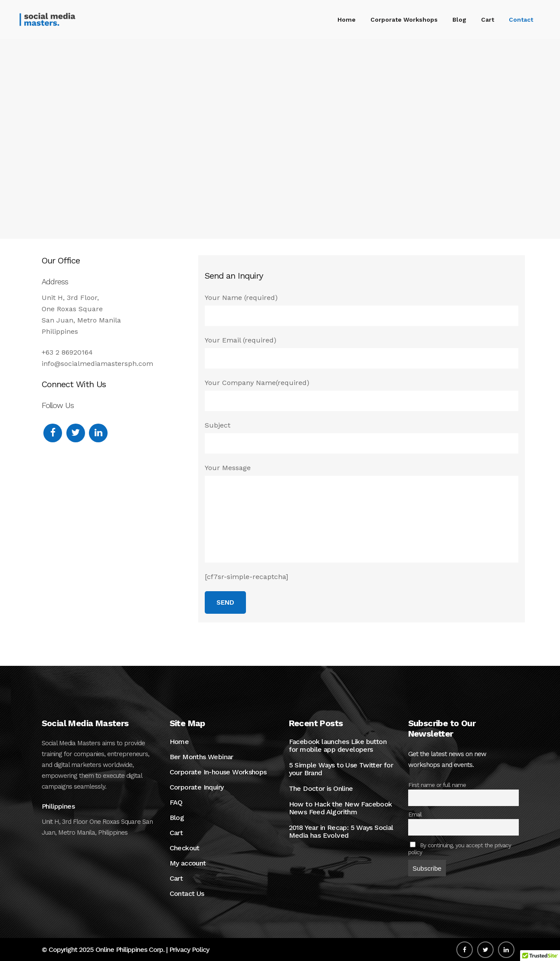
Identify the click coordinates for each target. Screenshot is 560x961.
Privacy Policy (189, 949)
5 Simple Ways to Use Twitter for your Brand (341, 769)
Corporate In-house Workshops (218, 772)
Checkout (185, 848)
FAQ (176, 803)
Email (415, 814)
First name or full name (437, 785)
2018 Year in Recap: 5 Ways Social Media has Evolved (341, 832)
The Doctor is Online (321, 789)
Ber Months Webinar (201, 757)
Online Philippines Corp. (130, 949)
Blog (177, 818)
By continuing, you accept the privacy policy (460, 849)
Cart (176, 833)
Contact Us (187, 894)
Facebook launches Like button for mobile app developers (338, 746)
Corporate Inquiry (197, 787)
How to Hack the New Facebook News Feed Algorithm (341, 808)
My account (188, 863)
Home (179, 742)
